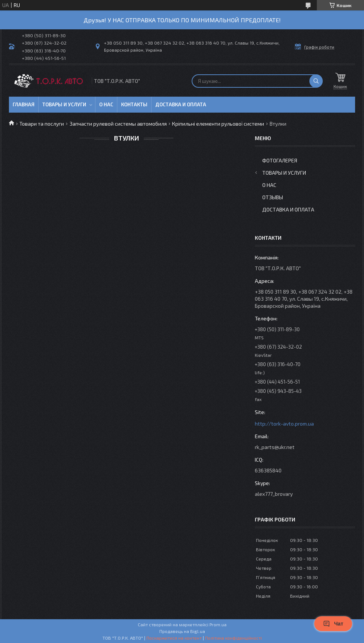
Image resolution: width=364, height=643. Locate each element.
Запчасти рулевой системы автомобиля (118, 124)
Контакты (134, 104)
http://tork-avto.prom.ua (284, 424)
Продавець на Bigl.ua (182, 631)
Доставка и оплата (181, 104)
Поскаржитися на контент (174, 638)
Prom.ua (218, 624)
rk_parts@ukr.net (275, 447)
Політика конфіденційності (233, 638)
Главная (24, 104)
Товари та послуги (42, 124)
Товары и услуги (64, 104)
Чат (333, 624)
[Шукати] (316, 81)
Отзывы (273, 197)
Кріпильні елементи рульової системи (218, 124)
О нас (106, 104)
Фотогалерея (280, 160)
